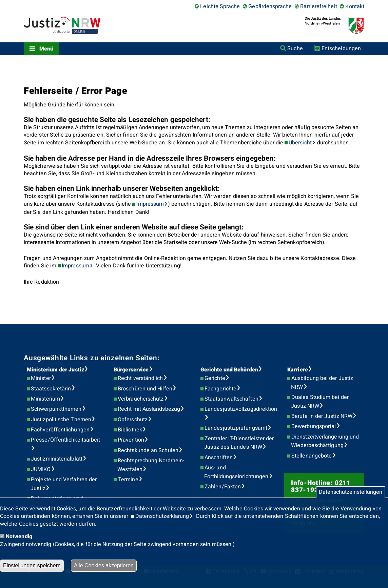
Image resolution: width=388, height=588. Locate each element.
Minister (41, 378)
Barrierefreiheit (318, 6)
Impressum (150, 204)
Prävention (131, 440)
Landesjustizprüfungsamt (236, 428)
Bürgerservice (131, 370)
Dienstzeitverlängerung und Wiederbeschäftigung (325, 441)
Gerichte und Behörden (229, 370)
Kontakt (355, 6)
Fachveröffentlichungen (60, 430)
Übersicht (300, 143)
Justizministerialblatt (57, 459)
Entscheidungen (341, 48)
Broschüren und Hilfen (145, 389)
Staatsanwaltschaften (231, 399)
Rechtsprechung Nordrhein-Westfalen (151, 465)
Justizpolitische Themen (61, 420)
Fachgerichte (220, 389)
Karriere (298, 370)
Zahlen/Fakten (223, 487)
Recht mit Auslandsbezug (149, 409)
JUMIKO (41, 469)
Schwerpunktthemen (56, 409)
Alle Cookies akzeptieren (104, 565)
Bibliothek (130, 430)
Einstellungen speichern (32, 565)
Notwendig (19, 536)
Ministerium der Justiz (55, 370)
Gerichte (215, 378)
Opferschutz (133, 420)
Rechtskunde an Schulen (148, 450)
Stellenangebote (312, 456)
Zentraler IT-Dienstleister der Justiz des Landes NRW (239, 443)
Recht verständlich (140, 378)
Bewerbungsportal (314, 426)
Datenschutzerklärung (162, 516)
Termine (128, 480)
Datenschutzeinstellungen (351, 492)
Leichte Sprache (220, 6)
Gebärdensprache (270, 6)
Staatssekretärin (51, 389)
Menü (46, 49)
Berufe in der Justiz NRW (322, 416)
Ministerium (45, 399)
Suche (295, 48)
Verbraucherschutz (141, 399)
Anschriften (219, 458)
